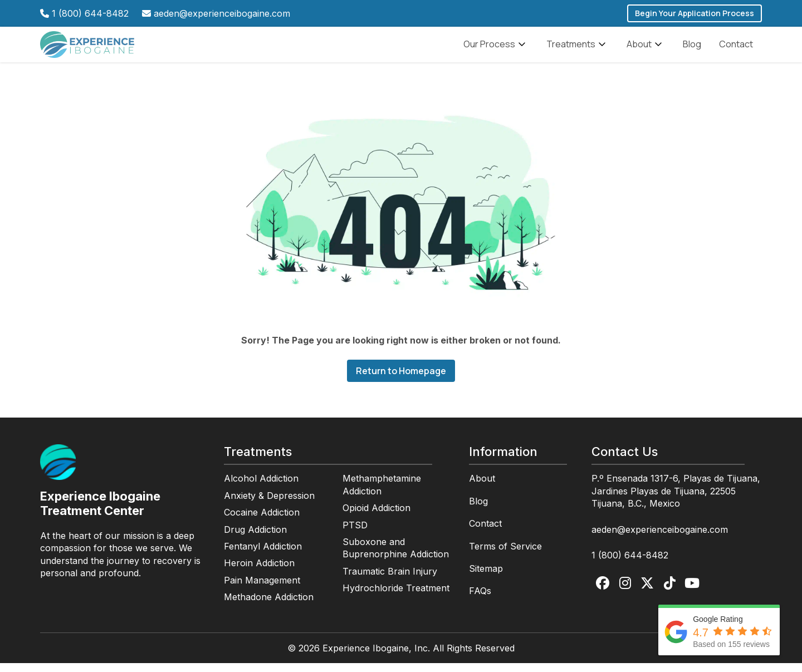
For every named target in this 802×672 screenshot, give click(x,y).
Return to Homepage (401, 380)
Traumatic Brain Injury (390, 580)
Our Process (496, 49)
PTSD (355, 534)
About (646, 49)
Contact (736, 48)
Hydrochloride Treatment (396, 597)
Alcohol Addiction (261, 487)
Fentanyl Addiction (263, 555)
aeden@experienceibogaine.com (222, 13)
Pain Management (262, 589)
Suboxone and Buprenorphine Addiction (396, 557)
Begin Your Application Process (695, 13)
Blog (692, 48)
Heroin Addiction (259, 572)
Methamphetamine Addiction (382, 493)
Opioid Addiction (376, 517)
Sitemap (486, 577)
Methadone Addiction (269, 606)
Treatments (578, 49)
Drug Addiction (255, 538)
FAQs (480, 600)
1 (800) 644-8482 (90, 13)
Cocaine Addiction (262, 521)
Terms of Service (505, 555)
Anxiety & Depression (269, 504)
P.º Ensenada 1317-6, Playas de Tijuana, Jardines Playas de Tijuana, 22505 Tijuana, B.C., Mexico (676, 500)
